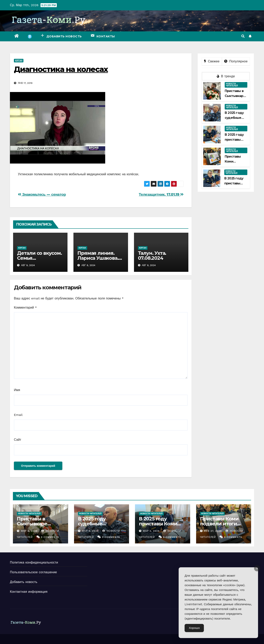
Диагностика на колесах (61, 69)
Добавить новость (24, 582)
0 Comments (50, 537)
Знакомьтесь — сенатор (42, 194)
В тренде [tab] (226, 76)
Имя (17, 390)
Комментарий (25, 307)
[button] (243, 36)
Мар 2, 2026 (151, 531)
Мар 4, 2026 (90, 531)
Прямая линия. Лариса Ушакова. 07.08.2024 (98, 258)
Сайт (18, 440)
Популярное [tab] (236, 61)
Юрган (19, 61)
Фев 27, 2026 (213, 531)
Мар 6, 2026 (29, 531)
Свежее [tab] (212, 61)
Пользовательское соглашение (33, 572)
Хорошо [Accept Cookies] (194, 628)
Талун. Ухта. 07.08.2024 (152, 256)
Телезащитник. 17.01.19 (161, 194)
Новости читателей (232, 85)
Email (18, 415)
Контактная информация (29, 592)
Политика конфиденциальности (34, 562)
